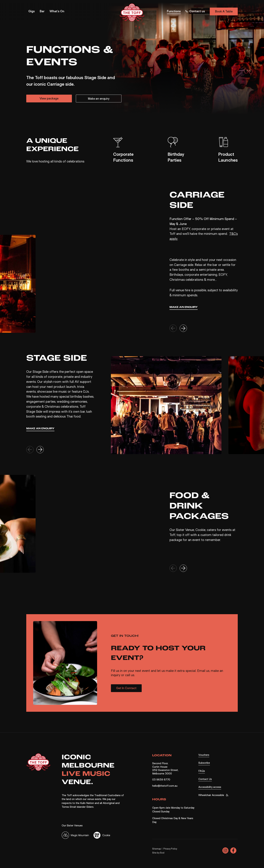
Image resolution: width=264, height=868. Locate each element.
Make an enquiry (99, 99)
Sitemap (157, 849)
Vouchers (204, 755)
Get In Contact (126, 688)
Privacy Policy (170, 849)
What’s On (57, 12)
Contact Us (205, 779)
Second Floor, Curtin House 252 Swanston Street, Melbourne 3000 (165, 768)
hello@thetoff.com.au (165, 786)
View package (49, 99)
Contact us (195, 11)
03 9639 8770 (161, 780)
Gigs (32, 12)
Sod (162, 853)
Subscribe (204, 763)
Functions (174, 12)
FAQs (202, 771)
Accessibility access (210, 787)
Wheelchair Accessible (211, 795)
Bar (42, 12)
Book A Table (224, 12)
